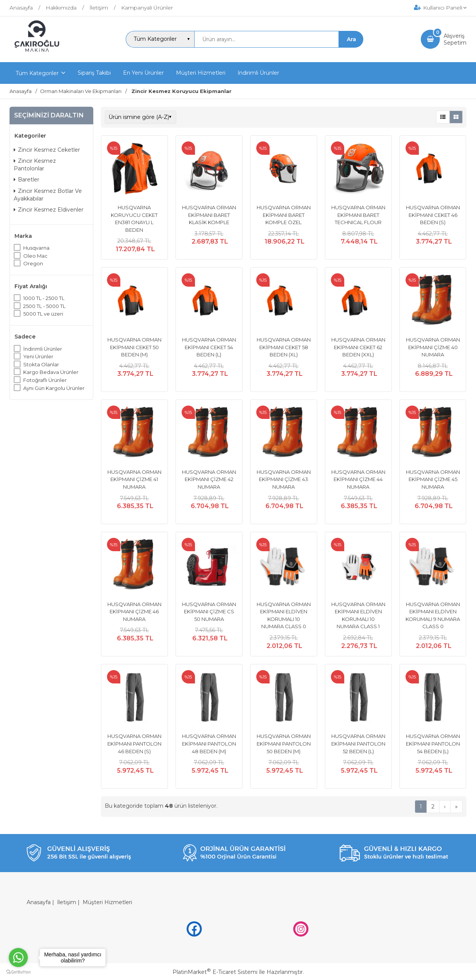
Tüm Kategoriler (37, 73)
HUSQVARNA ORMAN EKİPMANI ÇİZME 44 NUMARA (358, 479)
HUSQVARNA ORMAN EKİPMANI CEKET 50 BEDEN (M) (134, 347)
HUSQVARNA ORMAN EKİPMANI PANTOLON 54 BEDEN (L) (433, 743)
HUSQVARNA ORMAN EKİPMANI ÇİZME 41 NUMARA (134, 479)
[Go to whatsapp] (18, 958)
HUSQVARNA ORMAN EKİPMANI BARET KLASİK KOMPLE (209, 215)
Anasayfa (39, 902)
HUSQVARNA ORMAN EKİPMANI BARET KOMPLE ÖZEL (284, 215)
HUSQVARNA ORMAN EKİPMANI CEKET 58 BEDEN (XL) (284, 347)
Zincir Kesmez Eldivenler (49, 210)
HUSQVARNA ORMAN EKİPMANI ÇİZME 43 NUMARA (284, 479)
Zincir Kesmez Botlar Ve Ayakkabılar (48, 195)
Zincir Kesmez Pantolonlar (35, 165)
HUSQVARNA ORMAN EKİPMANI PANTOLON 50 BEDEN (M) (284, 743)
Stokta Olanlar (41, 364)
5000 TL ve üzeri (43, 314)
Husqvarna (36, 248)
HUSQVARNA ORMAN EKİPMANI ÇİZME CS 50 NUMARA (209, 612)
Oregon (33, 263)
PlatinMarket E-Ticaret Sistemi (215, 972)
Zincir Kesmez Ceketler (47, 150)
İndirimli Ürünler (43, 349)
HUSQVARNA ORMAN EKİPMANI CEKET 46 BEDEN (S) (433, 215)
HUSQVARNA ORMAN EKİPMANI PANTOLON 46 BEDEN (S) (134, 743)
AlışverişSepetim (455, 39)
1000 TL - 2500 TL (44, 298)
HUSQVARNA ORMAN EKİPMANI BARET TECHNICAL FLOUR (358, 215)
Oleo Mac (35, 256)
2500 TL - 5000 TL (44, 306)
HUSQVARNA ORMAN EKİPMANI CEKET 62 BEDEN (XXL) (358, 347)
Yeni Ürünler (38, 356)
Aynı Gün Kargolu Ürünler (54, 388)
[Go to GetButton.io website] (18, 972)
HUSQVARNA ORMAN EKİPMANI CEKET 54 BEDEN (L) (209, 347)
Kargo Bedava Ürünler (51, 372)
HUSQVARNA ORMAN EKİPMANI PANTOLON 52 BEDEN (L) (358, 743)
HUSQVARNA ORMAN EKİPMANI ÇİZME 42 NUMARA (209, 479)
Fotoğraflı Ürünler (45, 380)
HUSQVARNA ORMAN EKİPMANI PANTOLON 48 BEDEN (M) (209, 743)
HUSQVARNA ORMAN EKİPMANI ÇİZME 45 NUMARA (433, 479)
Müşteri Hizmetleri (107, 902)
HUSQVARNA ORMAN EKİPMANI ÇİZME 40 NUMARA (433, 347)
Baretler (26, 180)
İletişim (67, 902)
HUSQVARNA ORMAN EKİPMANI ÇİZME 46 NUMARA (134, 612)
